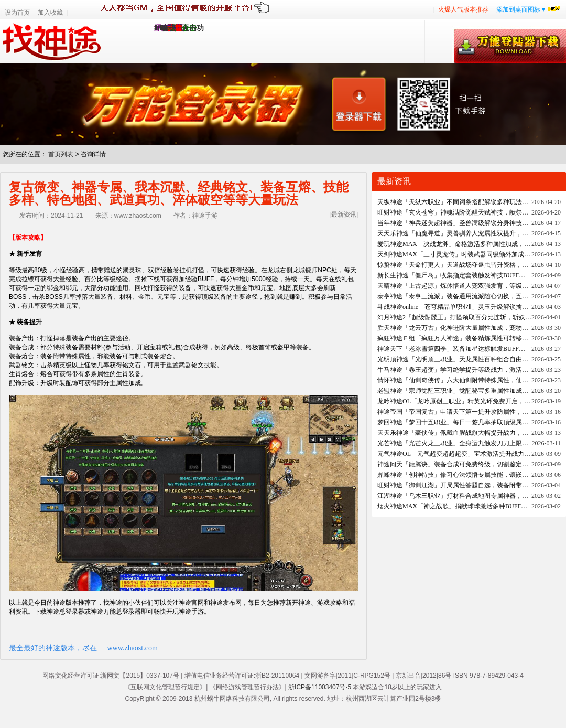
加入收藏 (50, 13)
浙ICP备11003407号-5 (320, 687)
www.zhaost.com (133, 648)
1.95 (161, 28)
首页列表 (61, 154)
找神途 (53, 41)
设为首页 (17, 13)
